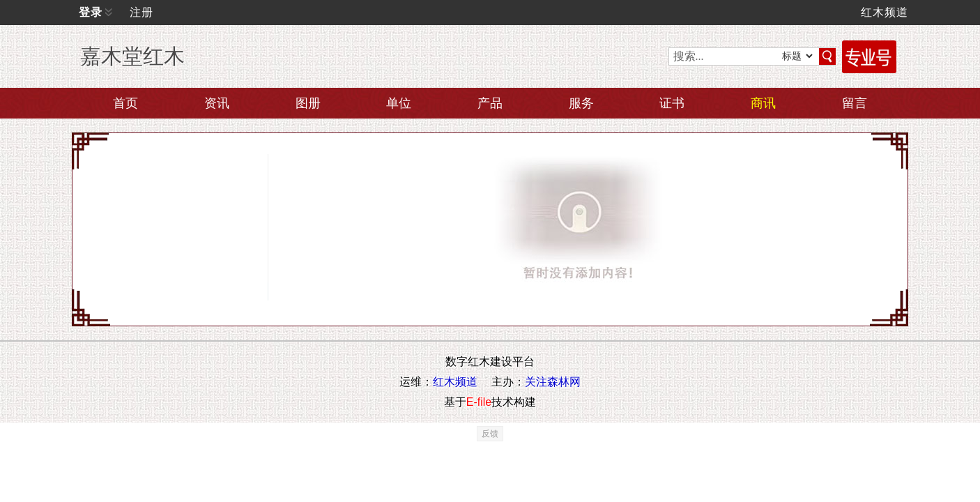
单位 (399, 103)
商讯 (763, 103)
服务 (581, 103)
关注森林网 (553, 382)
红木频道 (885, 12)
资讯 (217, 103)
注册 (141, 12)
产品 (490, 103)
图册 (308, 103)
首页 (125, 103)
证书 (672, 103)
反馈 (490, 434)
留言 (855, 103)
